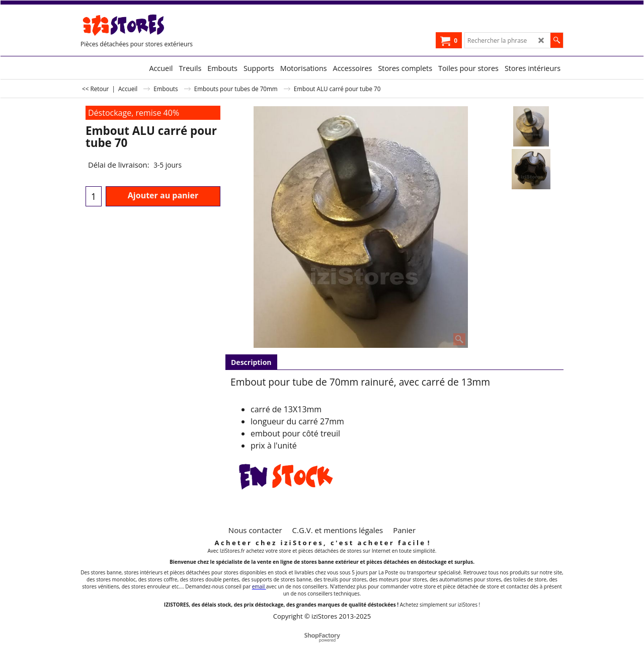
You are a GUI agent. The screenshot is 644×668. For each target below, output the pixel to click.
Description (251, 362)
